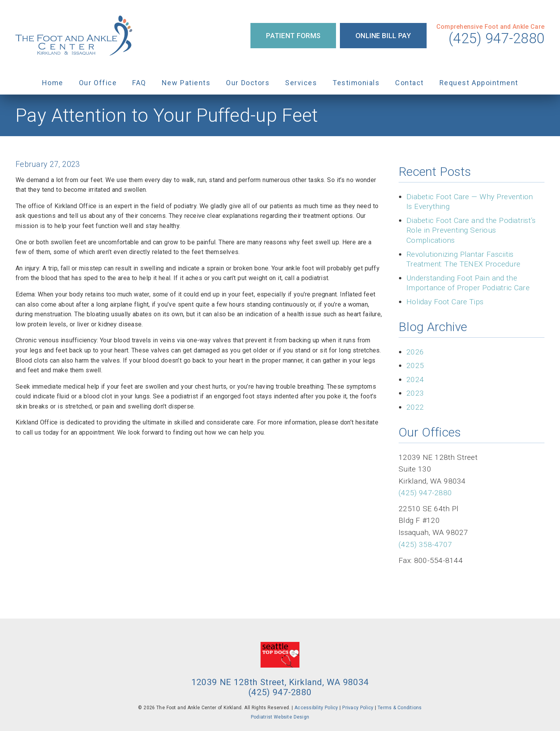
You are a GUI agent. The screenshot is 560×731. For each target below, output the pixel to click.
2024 (415, 380)
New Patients (186, 83)
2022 (415, 407)
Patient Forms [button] (293, 36)
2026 (415, 352)
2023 (415, 393)
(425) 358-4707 (425, 544)
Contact (409, 83)
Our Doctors (248, 83)
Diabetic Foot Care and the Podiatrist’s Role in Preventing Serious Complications (471, 230)
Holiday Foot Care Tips (445, 302)
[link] (74, 36)
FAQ (139, 83)
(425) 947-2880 (497, 39)
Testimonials (356, 83)
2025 (415, 365)
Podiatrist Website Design (280, 717)
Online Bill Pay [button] (383, 36)
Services (301, 83)
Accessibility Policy (316, 708)
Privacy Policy (358, 708)
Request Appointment (479, 83)
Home (53, 83)
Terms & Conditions (400, 708)
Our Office (98, 83)
